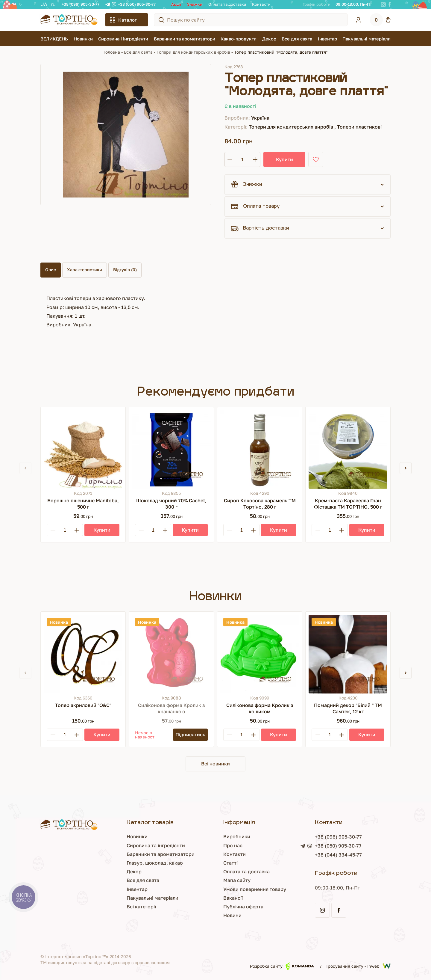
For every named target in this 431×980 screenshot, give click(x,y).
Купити (284, 159)
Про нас (233, 845)
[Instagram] (383, 4)
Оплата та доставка (227, 4)
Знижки (195, 4)
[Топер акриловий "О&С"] (83, 654)
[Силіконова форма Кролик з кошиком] (260, 654)
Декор (269, 39)
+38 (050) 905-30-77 (137, 4)
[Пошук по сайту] (161, 20)
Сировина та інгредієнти (156, 845)
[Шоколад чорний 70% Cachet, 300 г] (171, 449)
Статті (230, 863)
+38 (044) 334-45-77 (338, 855)
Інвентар (327, 39)
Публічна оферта (243, 907)
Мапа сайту (237, 880)
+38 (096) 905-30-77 (81, 4)
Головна (112, 52)
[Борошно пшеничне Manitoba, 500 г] (83, 449)
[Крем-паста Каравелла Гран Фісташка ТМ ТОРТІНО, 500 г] (348, 449)
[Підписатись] (190, 735)
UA (44, 4)
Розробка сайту (282, 966)
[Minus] (53, 530)
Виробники (237, 836)
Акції (176, 4)
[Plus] (77, 530)
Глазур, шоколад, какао (155, 863)
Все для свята (297, 39)
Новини (232, 915)
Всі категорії (141, 907)
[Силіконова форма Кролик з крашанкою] (171, 654)
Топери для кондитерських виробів (193, 52)
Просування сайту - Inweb (358, 966)
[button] (406, 468)
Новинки (83, 39)
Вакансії (233, 898)
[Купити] (102, 530)
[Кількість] (242, 159)
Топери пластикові (359, 127)
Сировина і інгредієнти (123, 39)
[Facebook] (390, 4)
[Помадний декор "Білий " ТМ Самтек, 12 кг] (348, 654)
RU (53, 4)
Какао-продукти (239, 39)
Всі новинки (215, 764)
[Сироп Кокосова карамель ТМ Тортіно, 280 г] (260, 449)
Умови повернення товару (255, 889)
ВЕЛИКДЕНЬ (54, 39)
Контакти (261, 4)
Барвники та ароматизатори (185, 39)
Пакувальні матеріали (366, 39)
